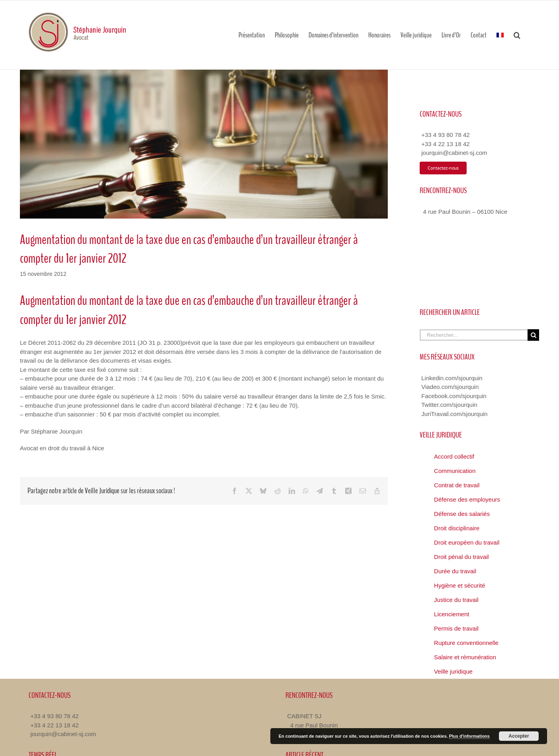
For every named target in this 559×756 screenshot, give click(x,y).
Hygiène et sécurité (459, 585)
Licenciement (451, 614)
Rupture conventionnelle (466, 643)
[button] (517, 35)
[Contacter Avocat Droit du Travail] (443, 168)
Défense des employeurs (467, 499)
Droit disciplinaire (457, 528)
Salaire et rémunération (465, 657)
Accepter (519, 736)
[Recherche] (533, 335)
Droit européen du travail (467, 542)
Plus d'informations (469, 736)
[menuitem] (500, 35)
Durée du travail (455, 571)
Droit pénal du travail (461, 557)
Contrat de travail (457, 485)
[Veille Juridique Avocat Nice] (204, 144)
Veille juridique (453, 671)
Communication (455, 471)
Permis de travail (456, 628)
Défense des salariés (462, 514)
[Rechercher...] (474, 335)
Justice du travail (456, 600)
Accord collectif (454, 456)
